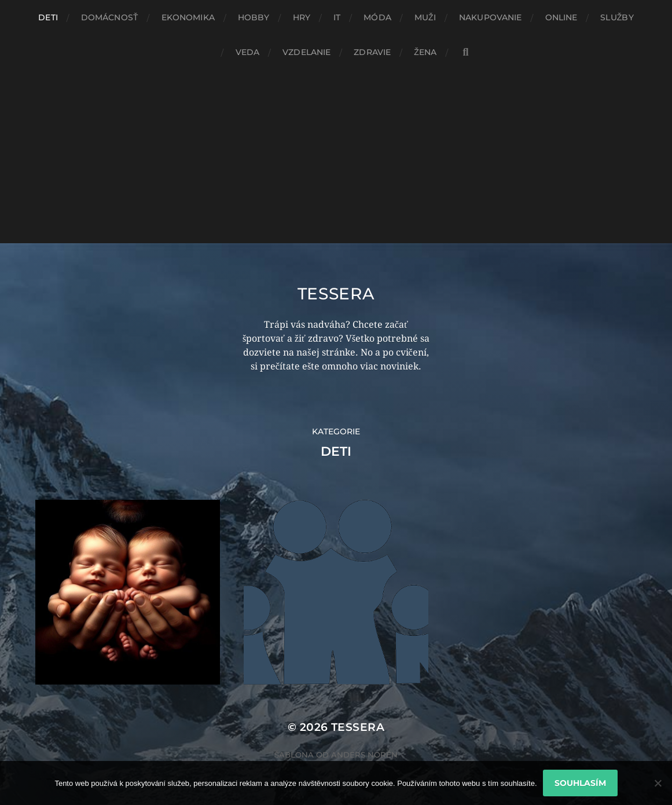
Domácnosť (110, 17)
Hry (302, 17)
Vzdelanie (306, 52)
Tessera (336, 294)
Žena (425, 52)
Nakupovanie (491, 17)
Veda (248, 52)
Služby (617, 17)
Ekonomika (188, 17)
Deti (48, 17)
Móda (377, 17)
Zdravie (372, 52)
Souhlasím (580, 783)
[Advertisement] (336, 156)
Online (561, 17)
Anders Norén (364, 755)
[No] (658, 783)
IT (337, 17)
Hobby (254, 17)
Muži (425, 17)
